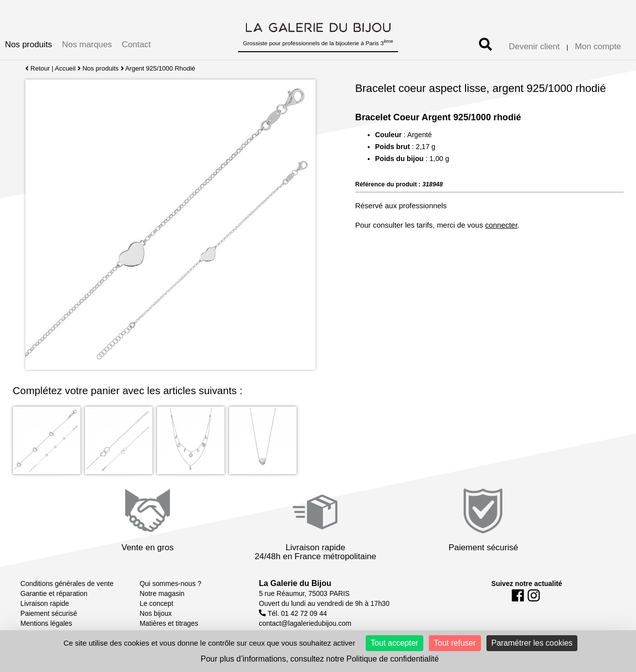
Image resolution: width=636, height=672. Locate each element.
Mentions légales (46, 623)
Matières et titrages (169, 623)
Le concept (157, 603)
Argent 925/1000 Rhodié (161, 68)
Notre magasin (162, 593)
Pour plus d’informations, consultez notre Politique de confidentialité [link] (320, 659)
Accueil (65, 68)
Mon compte (598, 46)
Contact (136, 44)
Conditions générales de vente (67, 584)
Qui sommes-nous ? (170, 584)
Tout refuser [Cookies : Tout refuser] (455, 643)
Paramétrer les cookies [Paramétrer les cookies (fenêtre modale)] (532, 643)
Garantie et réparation (54, 593)
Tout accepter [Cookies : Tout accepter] (395, 643)
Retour (38, 68)
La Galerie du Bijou (295, 583)
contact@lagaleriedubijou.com (305, 623)
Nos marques (87, 44)
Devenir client (534, 46)
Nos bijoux (156, 613)
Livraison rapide (45, 603)
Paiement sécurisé (49, 613)
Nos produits (29, 44)
